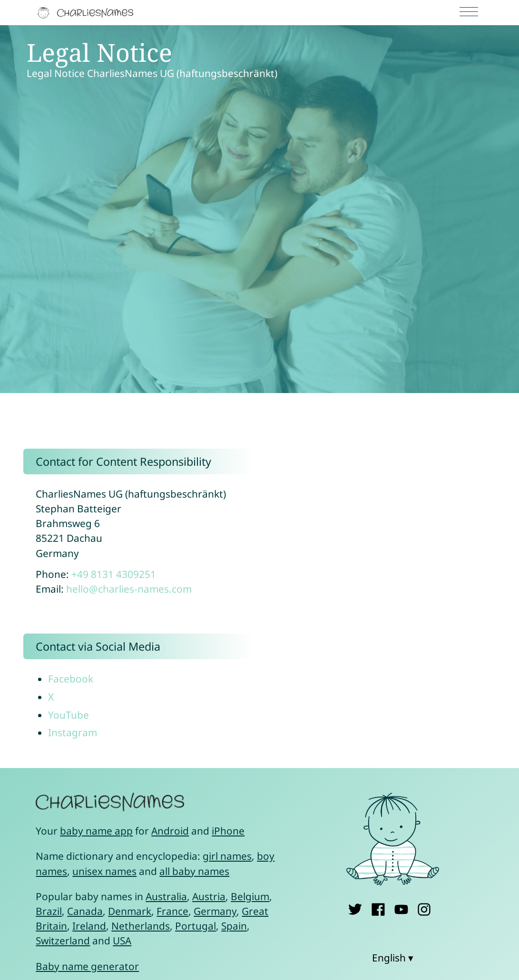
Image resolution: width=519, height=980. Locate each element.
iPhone (228, 831)
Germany (215, 911)
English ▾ (393, 958)
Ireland (89, 926)
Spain (234, 926)
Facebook (71, 679)
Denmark (130, 911)
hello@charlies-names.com (129, 589)
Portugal (196, 926)
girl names (227, 856)
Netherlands (141, 926)
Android (170, 831)
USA (122, 941)
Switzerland (63, 941)
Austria (209, 896)
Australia (166, 896)
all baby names (194, 871)
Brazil (49, 911)
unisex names (104, 871)
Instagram (73, 732)
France (172, 911)
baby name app (96, 831)
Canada (85, 911)
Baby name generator (87, 966)
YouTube (69, 715)
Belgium (250, 896)
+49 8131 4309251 (114, 574)
